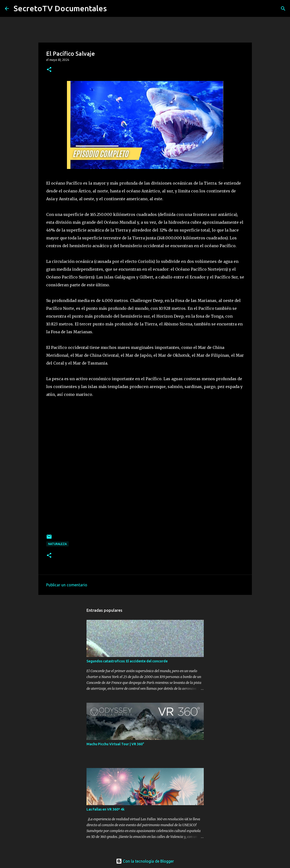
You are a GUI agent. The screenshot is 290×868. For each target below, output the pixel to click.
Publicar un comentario (67, 585)
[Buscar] (283, 9)
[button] (49, 70)
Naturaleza (57, 544)
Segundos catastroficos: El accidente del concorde (127, 661)
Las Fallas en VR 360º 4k (106, 809)
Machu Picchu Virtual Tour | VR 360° (115, 744)
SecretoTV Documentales (60, 8)
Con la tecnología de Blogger (145, 861)
